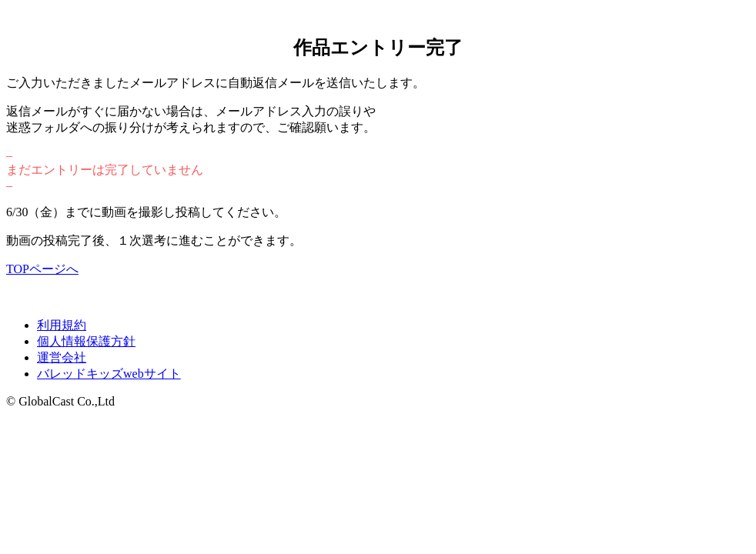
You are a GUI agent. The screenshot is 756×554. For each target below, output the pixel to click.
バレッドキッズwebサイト (109, 374)
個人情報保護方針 (86, 341)
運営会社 (62, 357)
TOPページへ (42, 269)
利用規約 (62, 325)
